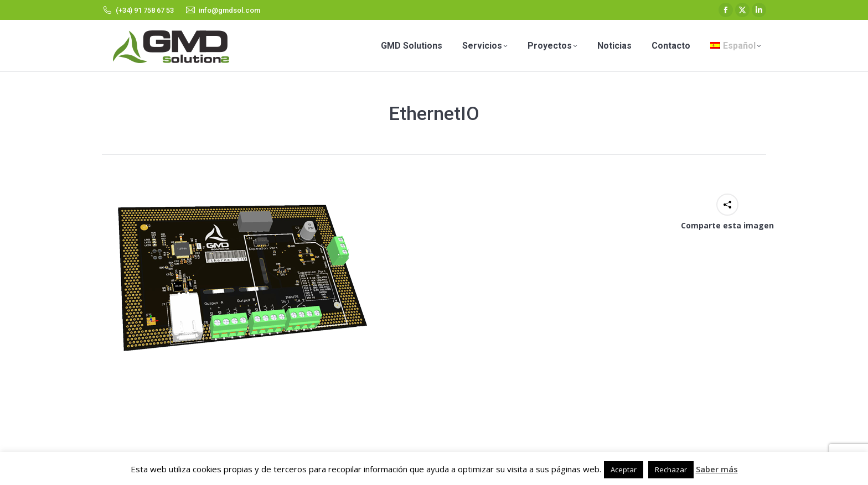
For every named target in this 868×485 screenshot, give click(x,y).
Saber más (717, 469)
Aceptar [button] (624, 470)
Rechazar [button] (671, 470)
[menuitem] (736, 46)
